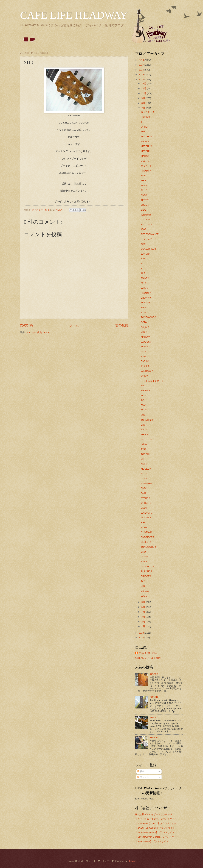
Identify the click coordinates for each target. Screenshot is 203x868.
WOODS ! (146, 342)
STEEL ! (145, 527)
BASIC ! (145, 361)
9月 (143, 98)
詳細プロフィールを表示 (148, 658)
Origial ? (145, 327)
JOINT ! (145, 278)
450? (143, 229)
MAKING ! (146, 303)
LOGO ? (145, 205)
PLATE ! (145, 557)
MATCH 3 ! (146, 136)
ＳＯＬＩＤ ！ (149, 439)
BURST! (154, 717)
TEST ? (145, 132)
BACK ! (145, 430)
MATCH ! (145, 151)
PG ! (143, 400)
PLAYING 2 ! (147, 567)
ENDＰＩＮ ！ (149, 508)
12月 (144, 83)
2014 (142, 79)
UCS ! (144, 479)
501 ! (143, 283)
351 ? (144, 410)
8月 (143, 103)
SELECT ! (146, 542)
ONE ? (144, 376)
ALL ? (144, 190)
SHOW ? (145, 391)
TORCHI (145, 454)
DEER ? (145, 161)
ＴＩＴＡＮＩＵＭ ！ (152, 381)
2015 (142, 74)
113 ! (143, 312)
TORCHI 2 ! (147, 420)
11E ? (144, 562)
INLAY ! (145, 444)
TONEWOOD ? (149, 317)
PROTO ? (146, 171)
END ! (144, 195)
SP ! (143, 386)
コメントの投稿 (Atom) (38, 332)
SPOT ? (145, 141)
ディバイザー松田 (148, 653)
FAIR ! (144, 493)
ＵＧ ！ (145, 273)
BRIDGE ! (146, 576)
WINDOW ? (147, 371)
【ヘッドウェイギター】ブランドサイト (156, 819)
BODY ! (145, 322)
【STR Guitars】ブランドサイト (152, 841)
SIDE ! (144, 210)
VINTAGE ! (146, 483)
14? (143, 581)
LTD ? (144, 332)
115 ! (143, 356)
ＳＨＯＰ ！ (148, 112)
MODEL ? (146, 469)
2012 (142, 638)
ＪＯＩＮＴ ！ (149, 220)
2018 (142, 60)
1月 (143, 626)
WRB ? (144, 288)
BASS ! (145, 596)
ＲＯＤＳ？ (147, 224)
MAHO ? (145, 337)
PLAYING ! (146, 571)
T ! (142, 122)
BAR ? (144, 259)
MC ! (143, 395)
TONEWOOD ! (148, 547)
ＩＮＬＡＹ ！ (149, 239)
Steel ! (144, 176)
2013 (142, 633)
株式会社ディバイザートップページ (154, 814)
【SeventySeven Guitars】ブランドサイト (157, 837)
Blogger (132, 861)
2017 (142, 65)
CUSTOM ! (146, 532)
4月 (143, 612)
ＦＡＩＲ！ (147, 366)
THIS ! (144, 180)
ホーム (74, 325)
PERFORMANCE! (150, 234)
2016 (142, 70)
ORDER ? (146, 503)
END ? (144, 488)
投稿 (141, 771)
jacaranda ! (146, 215)
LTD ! (144, 425)
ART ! (144, 464)
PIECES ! (154, 674)
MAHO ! (145, 156)
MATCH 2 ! (146, 146)
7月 (143, 108)
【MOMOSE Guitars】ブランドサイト (155, 832)
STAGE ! (145, 498)
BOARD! (154, 697)
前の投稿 (122, 325)
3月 (143, 617)
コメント (143, 777)
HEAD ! (145, 523)
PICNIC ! (145, 117)
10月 (144, 93)
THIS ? (144, 435)
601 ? (144, 474)
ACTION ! (146, 518)
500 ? (144, 405)
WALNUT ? (146, 513)
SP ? (143, 308)
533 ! (143, 351)
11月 (144, 88)
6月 (143, 602)
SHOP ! (145, 552)
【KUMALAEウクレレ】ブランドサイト (156, 823)
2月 (143, 622)
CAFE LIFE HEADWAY (74, 15)
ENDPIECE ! (147, 537)
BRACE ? (155, 738)
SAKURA (146, 254)
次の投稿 (26, 325)
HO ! (143, 268)
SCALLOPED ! (148, 249)
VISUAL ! (145, 591)
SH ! (143, 459)
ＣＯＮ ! (146, 166)
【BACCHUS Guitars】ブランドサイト (155, 828)
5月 (143, 607)
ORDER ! (146, 127)
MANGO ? (146, 347)
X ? (143, 264)
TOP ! (144, 185)
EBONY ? (146, 298)
